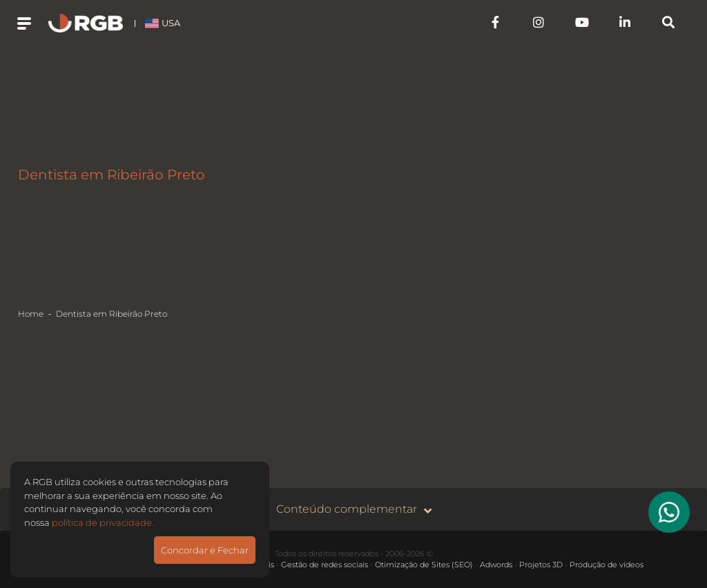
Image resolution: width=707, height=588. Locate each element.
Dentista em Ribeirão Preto (112, 314)
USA (163, 23)
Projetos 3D (541, 565)
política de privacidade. (103, 522)
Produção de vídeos (607, 565)
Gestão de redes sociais (325, 565)
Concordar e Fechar (205, 550)
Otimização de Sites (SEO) (424, 565)
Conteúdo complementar (354, 510)
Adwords (496, 565)
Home (31, 314)
